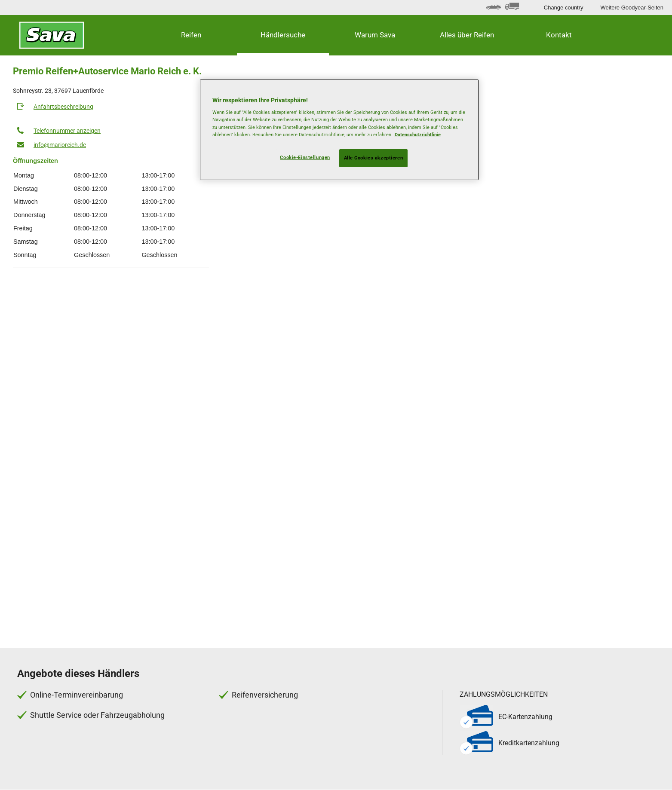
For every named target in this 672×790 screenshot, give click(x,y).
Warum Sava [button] (375, 35)
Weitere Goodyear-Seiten (632, 8)
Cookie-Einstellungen (305, 157)
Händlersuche (283, 35)
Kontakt (559, 35)
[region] (339, 130)
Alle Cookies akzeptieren (374, 158)
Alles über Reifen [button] (467, 35)
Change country (564, 8)
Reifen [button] (191, 35)
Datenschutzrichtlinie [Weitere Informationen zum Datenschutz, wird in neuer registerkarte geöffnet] (418, 135)
